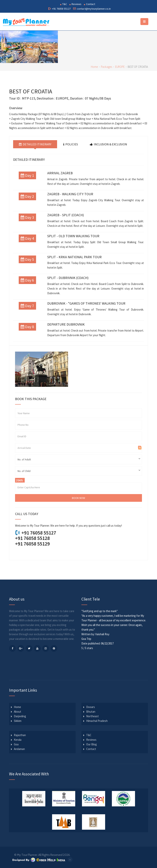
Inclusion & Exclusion (108, 144)
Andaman (19, 749)
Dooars (91, 707)
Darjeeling (20, 716)
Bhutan (91, 712)
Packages (106, 67)
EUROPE (120, 67)
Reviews (75, 4)
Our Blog (92, 744)
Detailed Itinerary (35, 144)
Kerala (18, 740)
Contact (89, 4)
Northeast (92, 716)
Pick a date (140, 448)
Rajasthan (20, 735)
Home (94, 67)
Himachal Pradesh (97, 721)
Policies (71, 144)
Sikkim (18, 721)
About (18, 712)
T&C (64, 4)
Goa (16, 744)
